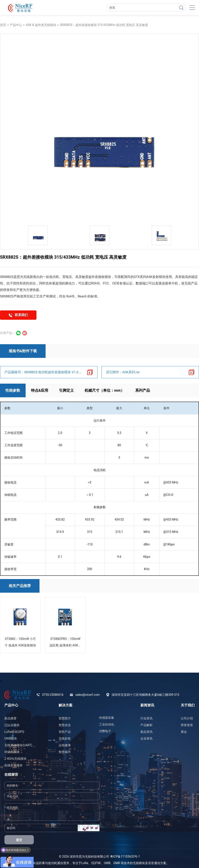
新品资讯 (146, 732)
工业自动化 (107, 724)
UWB (107, 863)
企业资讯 (146, 738)
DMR (117, 863)
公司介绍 (187, 718)
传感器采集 (107, 718)
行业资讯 (146, 718)
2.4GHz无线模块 (15, 759)
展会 (184, 732)
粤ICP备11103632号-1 (125, 857)
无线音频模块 (13, 765)
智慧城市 (65, 752)
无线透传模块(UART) (18, 745)
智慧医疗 (65, 718)
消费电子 (105, 731)
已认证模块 (12, 725)
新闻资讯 (147, 705)
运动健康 (65, 745)
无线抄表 (65, 738)
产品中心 (16, 25)
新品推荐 (10, 718)
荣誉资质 (187, 725)
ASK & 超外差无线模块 (41, 25)
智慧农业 (65, 725)
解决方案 (66, 705)
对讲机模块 (12, 752)
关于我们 (188, 705)
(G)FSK (96, 863)
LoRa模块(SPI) (14, 732)
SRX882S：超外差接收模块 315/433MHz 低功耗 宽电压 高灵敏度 (104, 25)
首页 (3, 25)
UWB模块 (11, 738)
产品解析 (146, 725)
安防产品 (65, 732)
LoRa (85, 863)
